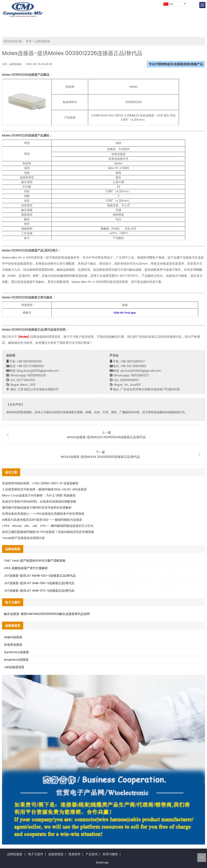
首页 (29, 41)
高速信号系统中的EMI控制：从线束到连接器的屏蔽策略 (39, 501)
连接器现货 (56, 854)
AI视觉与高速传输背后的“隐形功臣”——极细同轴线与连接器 (42, 520)
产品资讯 (92, 854)
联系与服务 (110, 854)
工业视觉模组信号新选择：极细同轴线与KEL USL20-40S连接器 (44, 489)
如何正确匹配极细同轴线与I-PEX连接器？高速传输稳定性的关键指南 (48, 532)
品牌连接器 (43, 41)
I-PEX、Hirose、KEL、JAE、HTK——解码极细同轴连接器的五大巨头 (48, 526)
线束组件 (75, 854)
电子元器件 (36, 854)
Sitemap (102, 862)
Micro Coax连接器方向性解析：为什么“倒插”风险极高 (39, 495)
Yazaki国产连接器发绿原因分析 (23, 538)
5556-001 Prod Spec (125, 313)
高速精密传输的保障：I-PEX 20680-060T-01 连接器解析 (40, 483)
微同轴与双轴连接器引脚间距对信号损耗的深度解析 (37, 507)
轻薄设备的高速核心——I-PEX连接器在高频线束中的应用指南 (43, 514)
